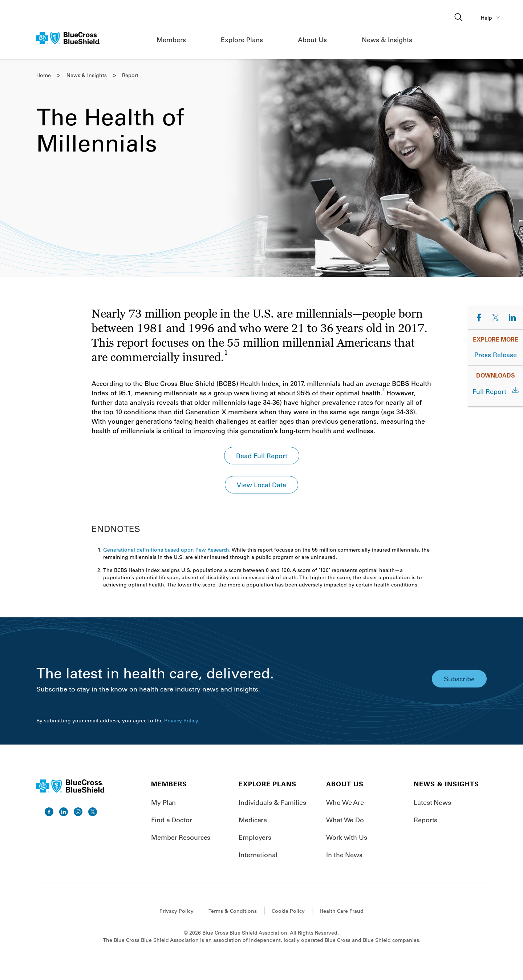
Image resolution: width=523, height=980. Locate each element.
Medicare (253, 820)
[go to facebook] (49, 812)
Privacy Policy (181, 721)
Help (492, 17)
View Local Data (261, 485)
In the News (344, 855)
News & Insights (387, 40)
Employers (255, 837)
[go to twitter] (93, 812)
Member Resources (181, 837)
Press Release (496, 355)
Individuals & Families (272, 802)
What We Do (345, 820)
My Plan (163, 802)
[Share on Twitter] (496, 318)
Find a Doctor (172, 820)
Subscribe (459, 679)
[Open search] (459, 18)
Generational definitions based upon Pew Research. (167, 550)
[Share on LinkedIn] (512, 318)
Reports (425, 820)
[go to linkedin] (64, 812)
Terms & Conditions (233, 911)
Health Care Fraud (342, 911)
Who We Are (345, 802)
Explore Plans (242, 40)
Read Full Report (262, 456)
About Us (312, 40)
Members (171, 40)
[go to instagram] (78, 812)
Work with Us (347, 837)
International (258, 855)
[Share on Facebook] (479, 318)
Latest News (432, 802)
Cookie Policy (288, 911)
